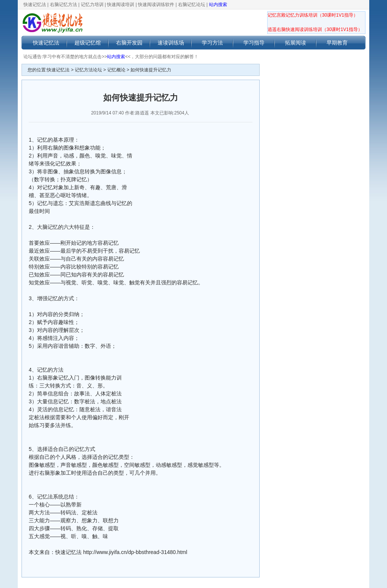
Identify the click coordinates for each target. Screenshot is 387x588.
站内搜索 (218, 5)
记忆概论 (116, 70)
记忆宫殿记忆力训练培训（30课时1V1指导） (313, 15)
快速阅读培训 (121, 5)
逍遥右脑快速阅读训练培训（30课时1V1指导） (315, 29)
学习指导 (254, 43)
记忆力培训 (92, 5)
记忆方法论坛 (88, 70)
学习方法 (212, 43)
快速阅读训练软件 (156, 5)
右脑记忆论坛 (192, 5)
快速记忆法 (35, 5)
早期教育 (337, 43)
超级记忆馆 (88, 43)
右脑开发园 (129, 43)
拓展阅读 (296, 43)
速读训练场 (171, 43)
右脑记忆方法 (63, 5)
